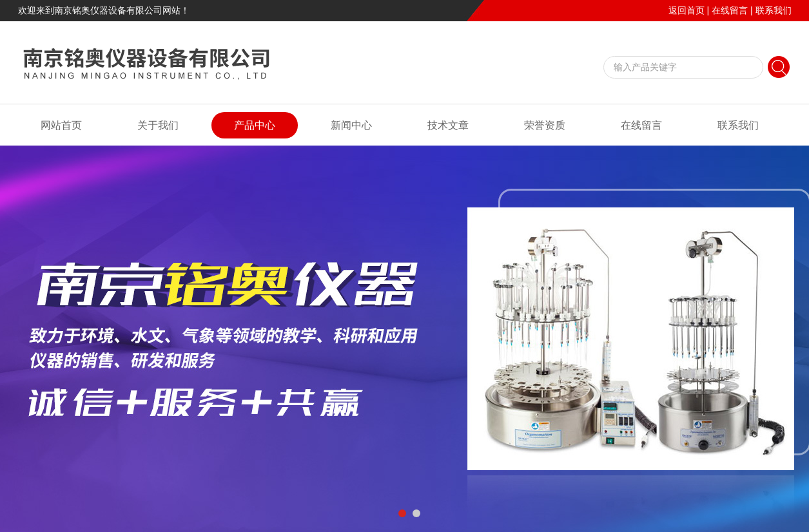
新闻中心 (351, 125)
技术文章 (448, 125)
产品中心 (255, 125)
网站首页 (61, 125)
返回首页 (687, 10)
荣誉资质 (545, 125)
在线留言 (730, 10)
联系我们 (774, 10)
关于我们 (158, 125)
